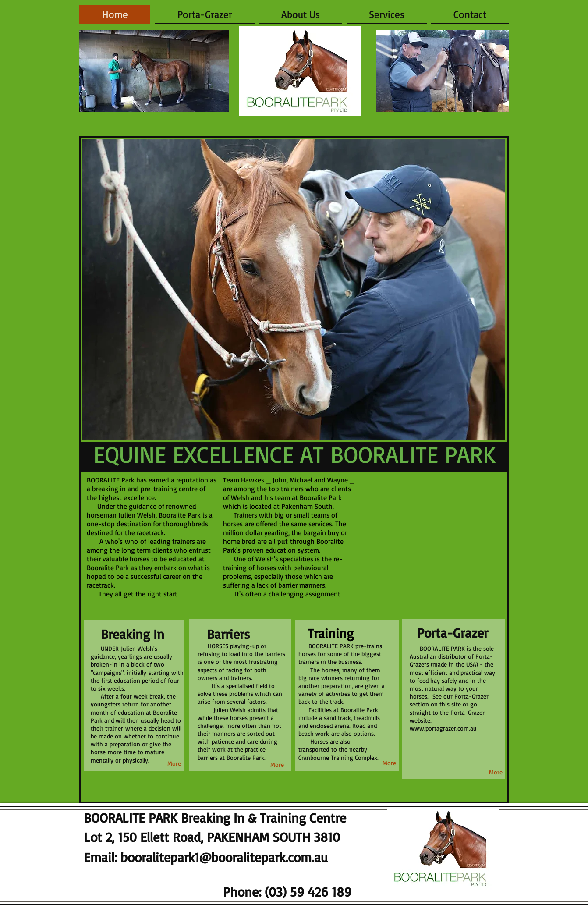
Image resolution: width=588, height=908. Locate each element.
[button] (387, 14)
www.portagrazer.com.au (443, 728)
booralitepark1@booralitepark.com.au (224, 857)
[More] (277, 765)
